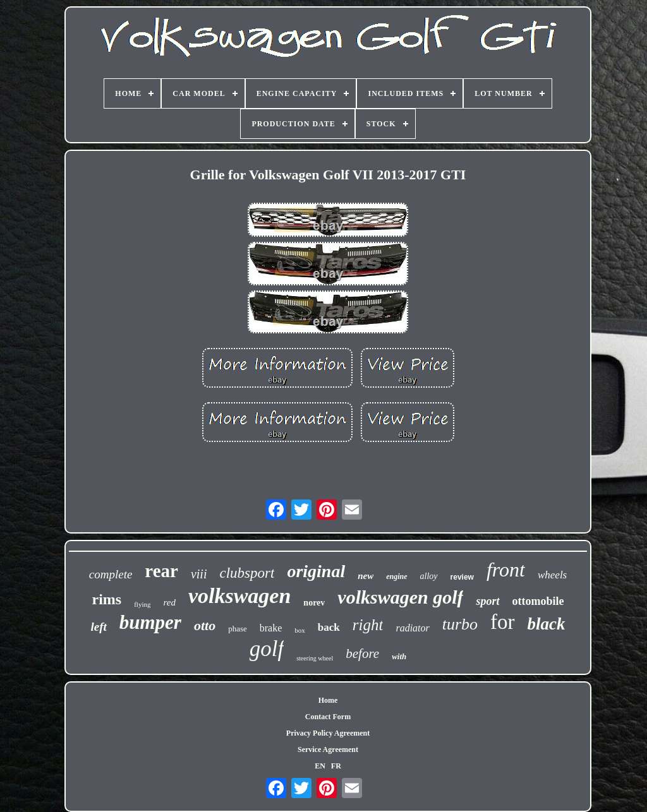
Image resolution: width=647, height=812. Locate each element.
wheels (552, 575)
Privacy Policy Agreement (328, 733)
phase (238, 629)
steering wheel (315, 658)
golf (267, 649)
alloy (429, 576)
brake (271, 628)
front (506, 570)
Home (328, 700)
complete (111, 574)
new (366, 576)
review (462, 577)
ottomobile (538, 601)
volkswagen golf (400, 597)
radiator (412, 628)
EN (320, 766)
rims (107, 599)
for (502, 622)
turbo (460, 624)
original (316, 571)
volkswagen (239, 596)
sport (487, 601)
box (300, 630)
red (169, 602)
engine (396, 576)
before (362, 654)
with (399, 656)
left (98, 627)
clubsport (247, 573)
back (329, 627)
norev (314, 603)
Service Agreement (328, 749)
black (547, 624)
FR (336, 766)
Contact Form (328, 717)
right (368, 625)
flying (142, 604)
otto (205, 625)
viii (199, 574)
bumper (150, 622)
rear (161, 571)
